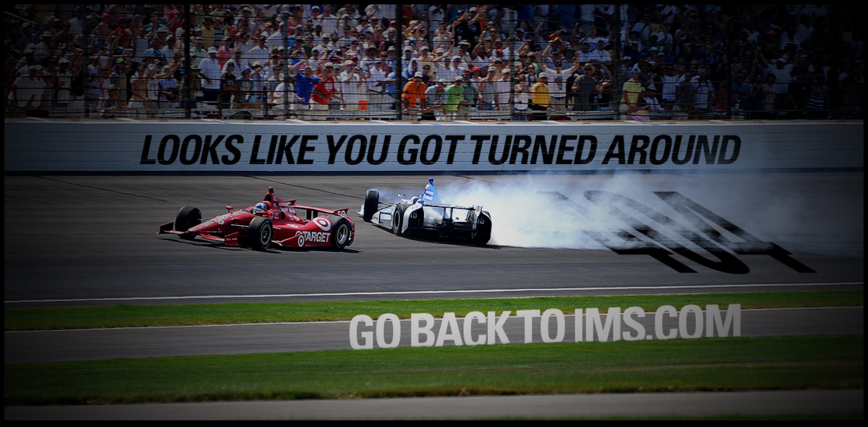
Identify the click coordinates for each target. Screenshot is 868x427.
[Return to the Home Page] (434, 417)
